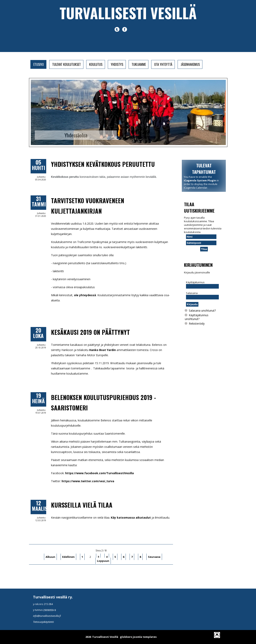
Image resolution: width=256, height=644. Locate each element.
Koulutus (96, 64)
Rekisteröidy (197, 323)
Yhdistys (117, 64)
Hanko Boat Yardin (102, 350)
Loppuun (103, 561)
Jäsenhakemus (190, 64)
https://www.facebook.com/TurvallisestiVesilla (99, 473)
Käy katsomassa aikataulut (131, 517)
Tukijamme (139, 64)
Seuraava (154, 557)
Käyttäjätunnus (195, 282)
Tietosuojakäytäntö (43, 622)
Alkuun (50, 557)
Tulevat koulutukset (66, 64)
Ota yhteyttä (163, 64)
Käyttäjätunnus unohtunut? (197, 317)
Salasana (192, 293)
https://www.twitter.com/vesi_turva (88, 481)
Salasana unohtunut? (202, 310)
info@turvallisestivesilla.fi (47, 616)
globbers (126, 637)
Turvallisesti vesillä (128, 13)
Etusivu (39, 64)
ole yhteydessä (85, 295)
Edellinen (68, 557)
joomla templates (145, 637)
